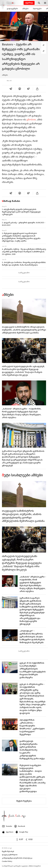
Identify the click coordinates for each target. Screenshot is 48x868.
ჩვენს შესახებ (8, 851)
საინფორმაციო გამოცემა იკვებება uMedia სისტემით (21, 866)
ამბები (25, 9)
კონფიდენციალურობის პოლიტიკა (17, 858)
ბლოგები (37, 9)
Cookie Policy (7, 861)
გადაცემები (12, 9)
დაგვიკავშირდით (10, 855)
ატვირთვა (29, 3)
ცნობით (31, 120)
